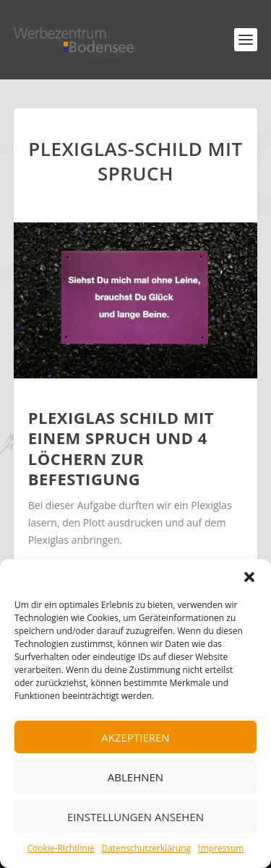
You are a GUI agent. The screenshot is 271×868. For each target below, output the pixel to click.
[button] (249, 577)
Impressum (221, 848)
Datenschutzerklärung (146, 848)
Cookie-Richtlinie (61, 848)
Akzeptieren (135, 737)
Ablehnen (135, 777)
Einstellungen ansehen (135, 817)
